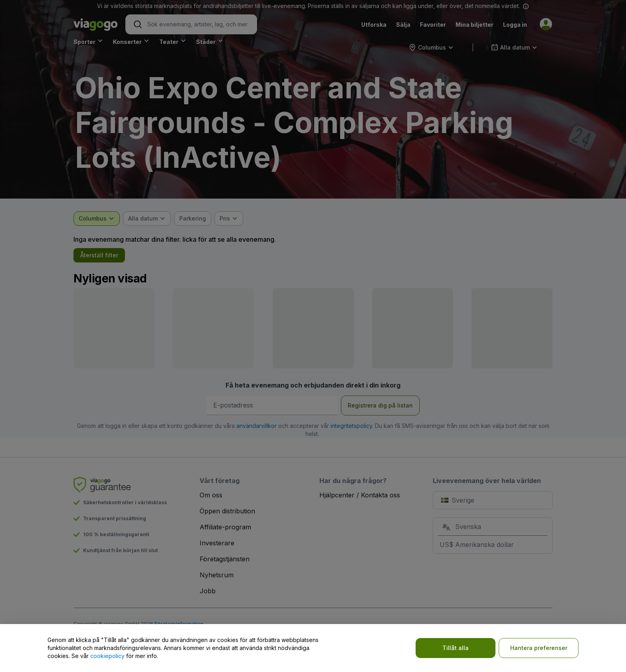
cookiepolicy (107, 656)
